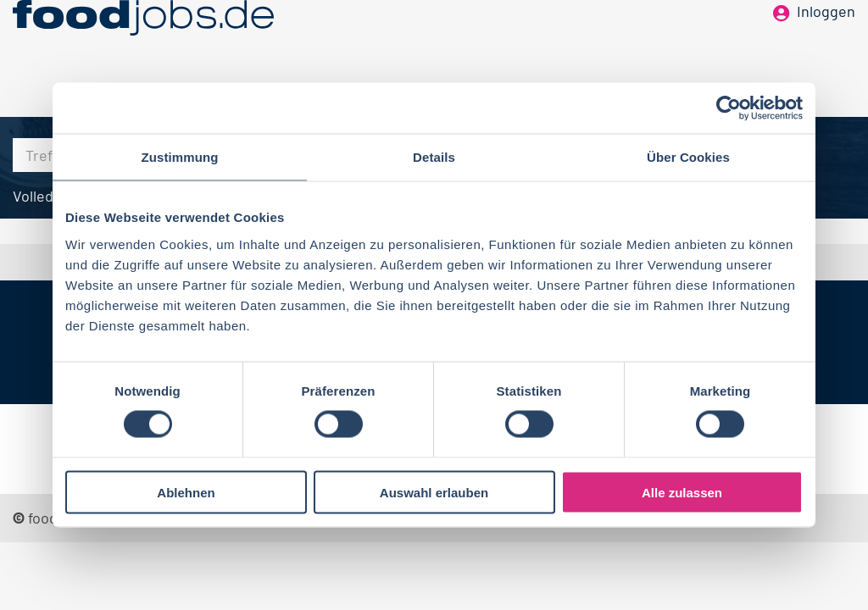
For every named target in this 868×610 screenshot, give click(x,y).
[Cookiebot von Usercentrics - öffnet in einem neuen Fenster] (729, 108)
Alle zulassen (682, 492)
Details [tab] (434, 157)
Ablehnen (186, 492)
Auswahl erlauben (434, 492)
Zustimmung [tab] (180, 157)
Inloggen (826, 41)
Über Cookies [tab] (688, 157)
